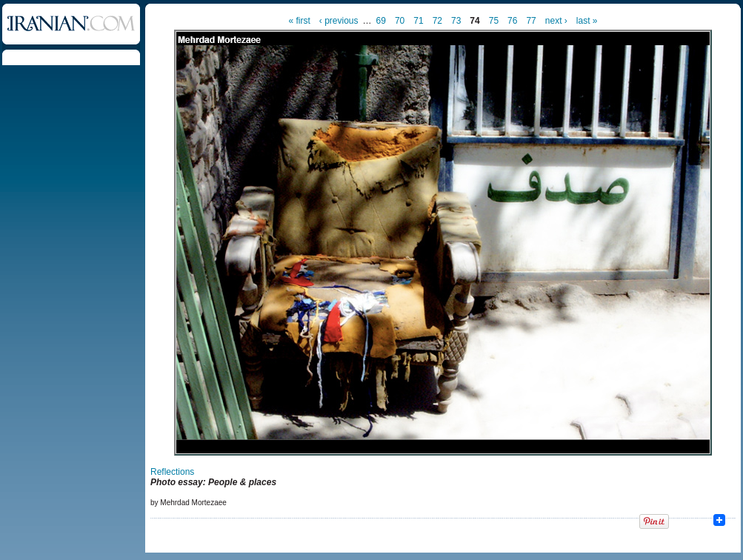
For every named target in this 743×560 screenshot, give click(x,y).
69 (381, 21)
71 (418, 21)
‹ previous (339, 21)
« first (300, 21)
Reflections (172, 472)
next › (556, 21)
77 (531, 21)
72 (437, 21)
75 (494, 21)
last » (587, 21)
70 (400, 21)
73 (456, 21)
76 (512, 21)
